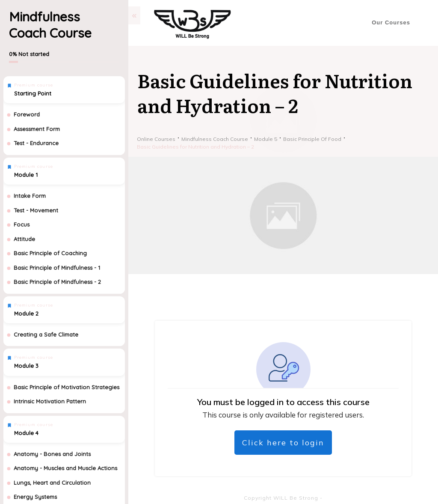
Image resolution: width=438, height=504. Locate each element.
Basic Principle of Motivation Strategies (67, 387)
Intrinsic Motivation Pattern (50, 401)
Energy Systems (35, 497)
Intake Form (30, 196)
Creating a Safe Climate (46, 334)
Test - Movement (36, 210)
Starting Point (33, 93)
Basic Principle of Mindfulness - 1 (57, 268)
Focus (22, 224)
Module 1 (26, 175)
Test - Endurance (36, 143)
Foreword (27, 114)
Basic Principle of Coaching (50, 253)
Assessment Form (37, 129)
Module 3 (26, 366)
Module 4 (26, 433)
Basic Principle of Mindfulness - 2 (57, 282)
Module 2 (26, 313)
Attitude (24, 239)
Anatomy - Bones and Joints (52, 454)
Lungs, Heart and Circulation (52, 483)
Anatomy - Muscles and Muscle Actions (65, 468)
